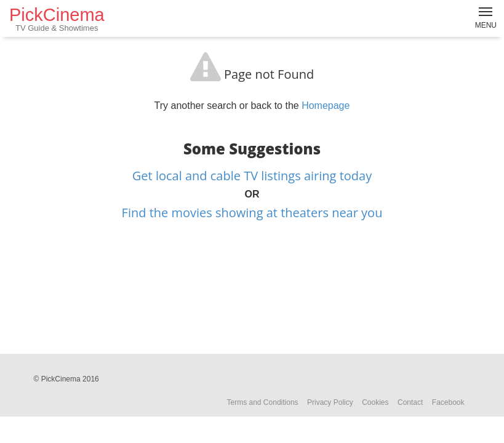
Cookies (375, 402)
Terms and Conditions (263, 402)
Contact (410, 402)
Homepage (326, 106)
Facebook (448, 402)
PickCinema (57, 19)
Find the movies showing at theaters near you (252, 213)
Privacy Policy (330, 402)
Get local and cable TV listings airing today (252, 176)
